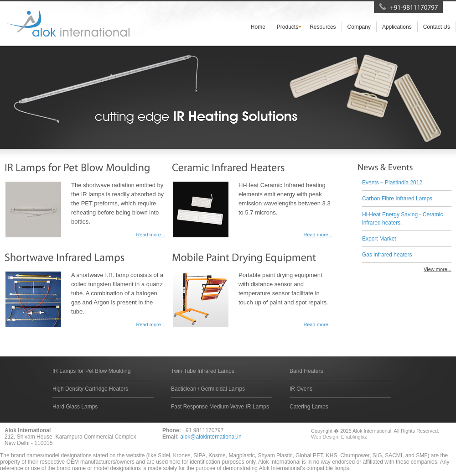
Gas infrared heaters (387, 255)
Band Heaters (306, 371)
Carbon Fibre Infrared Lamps (397, 199)
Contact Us (437, 27)
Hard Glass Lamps (75, 407)
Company (359, 27)
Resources (323, 27)
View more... (438, 269)
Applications (397, 27)
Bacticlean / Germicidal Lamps (208, 389)
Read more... (150, 235)
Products (288, 27)
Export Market (379, 239)
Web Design (325, 437)
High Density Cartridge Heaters (90, 389)
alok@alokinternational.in (211, 437)
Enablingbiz (354, 437)
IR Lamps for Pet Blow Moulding (91, 371)
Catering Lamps (309, 407)
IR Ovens (301, 389)
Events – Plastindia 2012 (392, 183)
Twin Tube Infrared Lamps (203, 371)
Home (258, 27)
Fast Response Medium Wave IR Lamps (220, 407)
